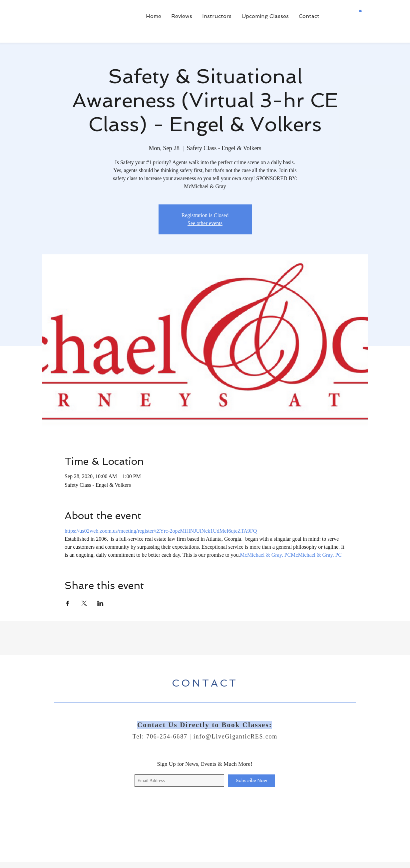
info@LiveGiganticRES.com (235, 736)
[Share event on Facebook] (68, 603)
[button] (360, 11)
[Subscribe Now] (252, 781)
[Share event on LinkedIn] (100, 603)
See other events (205, 223)
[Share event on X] (84, 603)
